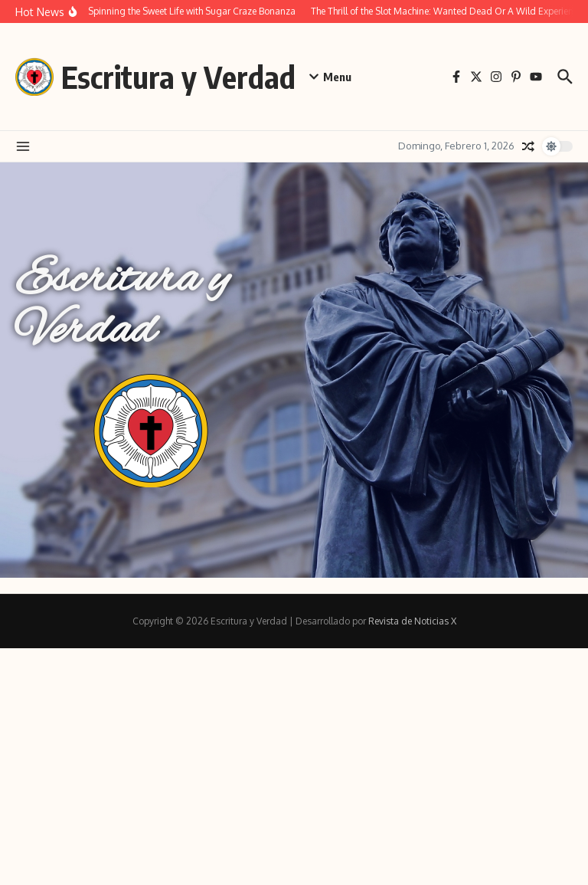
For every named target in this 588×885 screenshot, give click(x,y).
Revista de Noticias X (412, 621)
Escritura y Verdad (178, 77)
